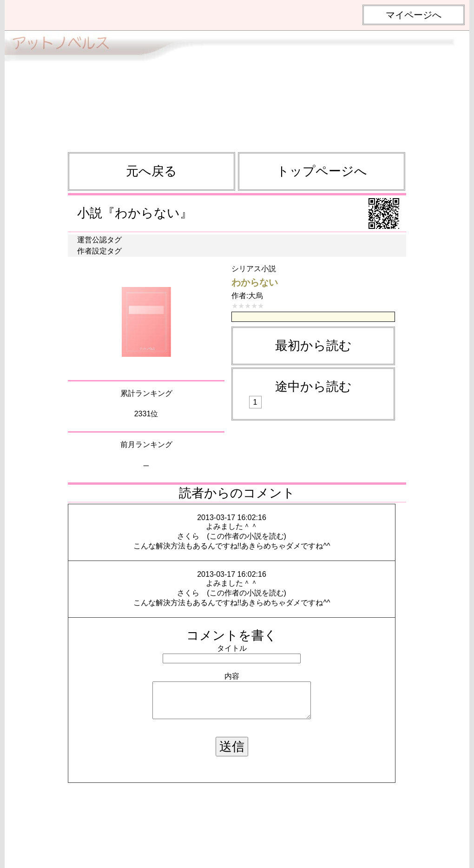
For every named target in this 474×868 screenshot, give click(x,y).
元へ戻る (151, 171)
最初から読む (313, 346)
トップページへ (322, 171)
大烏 (256, 296)
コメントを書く (232, 635)
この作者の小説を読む (247, 536)
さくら (188, 536)
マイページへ (414, 15)
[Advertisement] (237, 87)
